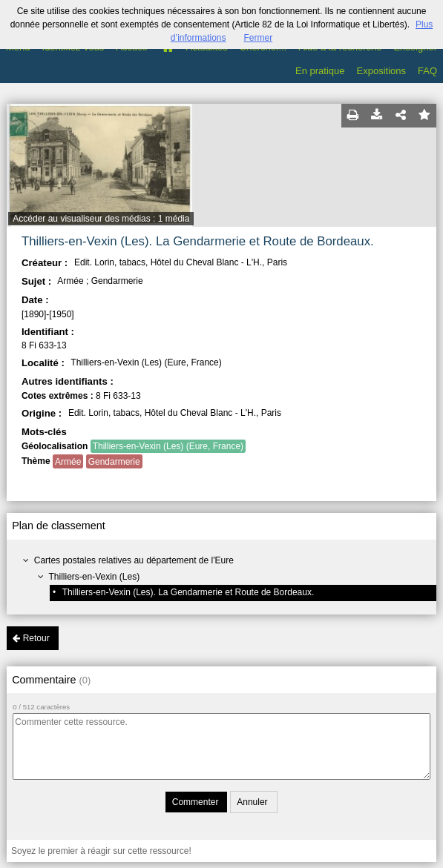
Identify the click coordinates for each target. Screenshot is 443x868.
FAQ (427, 71)
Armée (68, 462)
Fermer (259, 38)
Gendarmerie (114, 462)
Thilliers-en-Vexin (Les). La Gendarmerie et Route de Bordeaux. (188, 592)
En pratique (320, 71)
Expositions (381, 71)
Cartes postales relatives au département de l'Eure (134, 560)
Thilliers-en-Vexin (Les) (95, 577)
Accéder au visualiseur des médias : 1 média (101, 219)
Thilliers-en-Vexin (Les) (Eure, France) (168, 446)
